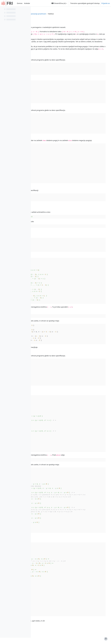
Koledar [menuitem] (27, 3)
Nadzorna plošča (45, 14)
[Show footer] (106, 639)
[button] (59, 3)
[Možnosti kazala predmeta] (28, 10)
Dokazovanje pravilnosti (68, 14)
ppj (55, 14)
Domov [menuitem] (20, 3)
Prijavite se (106, 3)
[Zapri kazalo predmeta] (2, 10)
